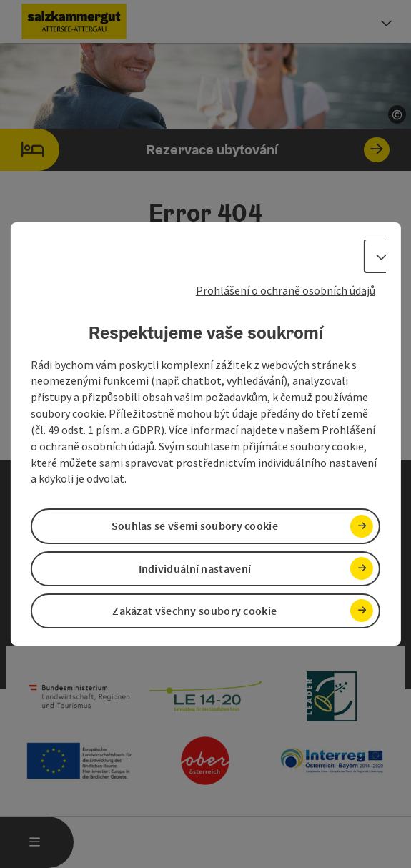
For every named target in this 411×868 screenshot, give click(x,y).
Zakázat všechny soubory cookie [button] (194, 611)
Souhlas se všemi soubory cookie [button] (195, 526)
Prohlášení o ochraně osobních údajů (286, 290)
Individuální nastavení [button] (195, 568)
